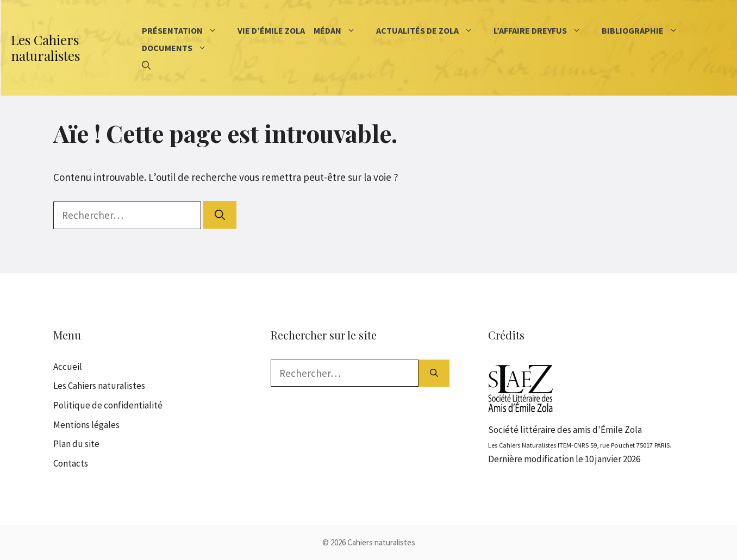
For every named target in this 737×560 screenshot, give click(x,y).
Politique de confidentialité (108, 405)
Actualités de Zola (433, 30)
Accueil (68, 367)
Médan (343, 30)
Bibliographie (648, 30)
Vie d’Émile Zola (271, 30)
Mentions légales (86, 425)
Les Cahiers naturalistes (45, 48)
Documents (182, 48)
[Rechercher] (220, 215)
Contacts (71, 463)
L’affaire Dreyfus (545, 30)
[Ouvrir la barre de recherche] (146, 65)
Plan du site (76, 444)
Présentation (188, 30)
